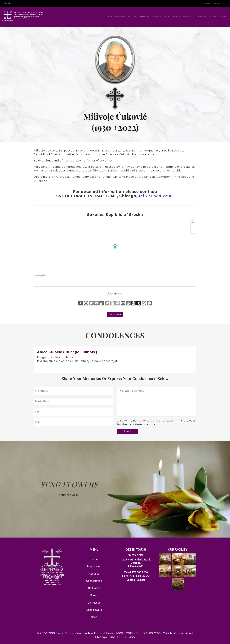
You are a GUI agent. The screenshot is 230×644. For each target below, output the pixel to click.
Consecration (144, 17)
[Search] (102, 3)
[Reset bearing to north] (193, 231)
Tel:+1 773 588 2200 (136, 572)
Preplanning (120, 17)
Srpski (224, 3)
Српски (215, 3)
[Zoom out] (193, 227)
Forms (167, 17)
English (206, 3)
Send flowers (214, 17)
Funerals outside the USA (183, 17)
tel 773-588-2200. (156, 196)
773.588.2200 (151, 633)
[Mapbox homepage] (41, 275)
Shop (224, 17)
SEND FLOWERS (69, 495)
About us (132, 17)
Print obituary (115, 314)
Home (110, 17)
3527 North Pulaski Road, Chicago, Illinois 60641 (136, 563)
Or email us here (136, 580)
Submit (127, 431)
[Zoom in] (193, 223)
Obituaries (157, 17)
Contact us (201, 17)
